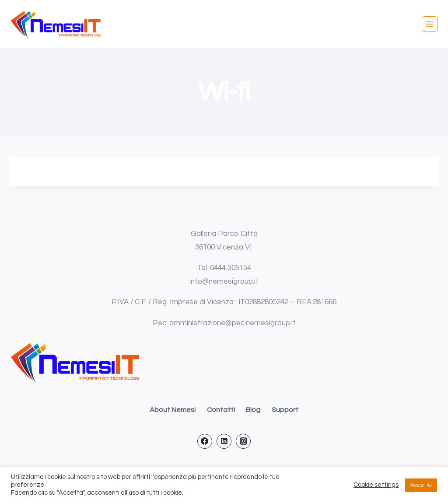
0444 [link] (219, 268)
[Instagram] (243, 441)
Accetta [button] (421, 485)
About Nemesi (173, 410)
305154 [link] (239, 268)
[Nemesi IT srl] (56, 24)
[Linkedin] (224, 441)
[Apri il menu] (430, 24)
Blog (253, 410)
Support (285, 410)
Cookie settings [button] (376, 485)
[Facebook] (205, 441)
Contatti (221, 410)
